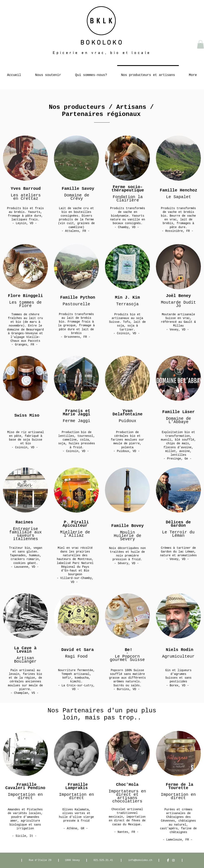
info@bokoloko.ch (140, 860)
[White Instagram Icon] (173, 860)
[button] (200, 44)
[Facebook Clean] (168, 860)
